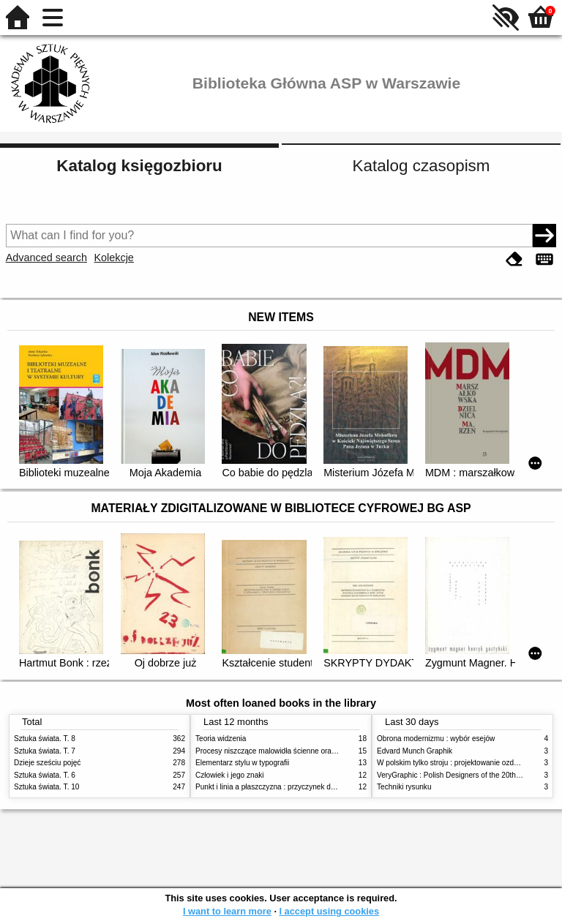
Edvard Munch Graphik (415, 751)
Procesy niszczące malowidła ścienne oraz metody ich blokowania (304, 751)
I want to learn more (227, 911)
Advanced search (46, 258)
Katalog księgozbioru (139, 166)
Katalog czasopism (421, 166)
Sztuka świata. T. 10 (46, 787)
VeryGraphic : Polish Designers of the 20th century (460, 775)
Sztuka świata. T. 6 (45, 775)
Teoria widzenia (221, 739)
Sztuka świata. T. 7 (45, 751)
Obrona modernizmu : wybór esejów (436, 739)
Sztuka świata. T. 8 (45, 739)
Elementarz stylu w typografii (242, 763)
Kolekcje (113, 258)
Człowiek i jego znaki (230, 775)
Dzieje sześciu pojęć (47, 763)
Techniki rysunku (404, 787)
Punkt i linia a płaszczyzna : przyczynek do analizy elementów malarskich (315, 787)
